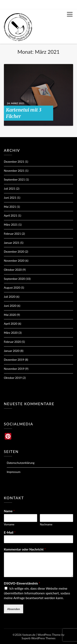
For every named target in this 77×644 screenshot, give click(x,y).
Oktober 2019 (13, 378)
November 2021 (14, 171)
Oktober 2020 (13, 270)
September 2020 (14, 279)
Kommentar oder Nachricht (25, 549)
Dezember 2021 (14, 162)
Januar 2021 (12, 243)
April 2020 (11, 324)
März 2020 (11, 333)
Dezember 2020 (14, 251)
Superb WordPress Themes (38, 638)
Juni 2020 (10, 306)
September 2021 (14, 179)
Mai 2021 (10, 207)
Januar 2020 (12, 351)
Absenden (14, 609)
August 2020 (12, 288)
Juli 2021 (10, 188)
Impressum (14, 472)
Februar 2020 (12, 342)
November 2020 (14, 261)
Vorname (9, 524)
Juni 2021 (10, 198)
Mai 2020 (10, 315)
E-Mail (10, 532)
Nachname (46, 524)
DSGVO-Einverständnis (22, 583)
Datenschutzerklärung (21, 463)
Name (9, 511)
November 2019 (14, 369)
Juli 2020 (10, 297)
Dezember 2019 (14, 360)
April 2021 (11, 215)
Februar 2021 (12, 234)
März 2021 (11, 225)
